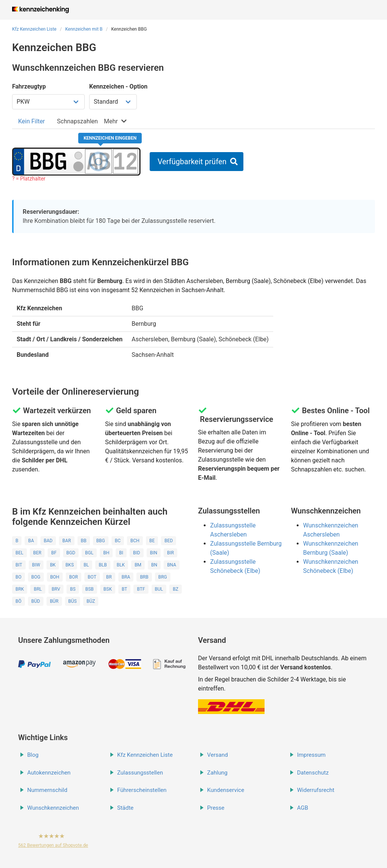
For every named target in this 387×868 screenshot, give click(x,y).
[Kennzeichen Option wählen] (113, 102)
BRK (20, 589)
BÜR (54, 601)
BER (37, 553)
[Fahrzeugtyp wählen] (48, 102)
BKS (70, 565)
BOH (55, 577)
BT (124, 589)
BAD (48, 541)
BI (121, 553)
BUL (159, 589)
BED (169, 541)
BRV (56, 589)
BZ (176, 589)
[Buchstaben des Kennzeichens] (98, 161)
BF (54, 553)
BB (84, 541)
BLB (103, 565)
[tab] (32, 121)
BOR (74, 577)
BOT (92, 577)
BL (86, 565)
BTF (141, 589)
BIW (36, 565)
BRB (144, 577)
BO (19, 577)
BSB (90, 589)
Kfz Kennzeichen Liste (34, 29)
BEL (19, 553)
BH (106, 553)
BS (73, 589)
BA (31, 541)
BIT (19, 565)
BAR (67, 541)
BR (109, 577)
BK (53, 565)
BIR (170, 553)
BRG (163, 577)
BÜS (73, 601)
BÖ (19, 601)
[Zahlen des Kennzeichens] (125, 161)
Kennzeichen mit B (84, 29)
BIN (154, 553)
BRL (38, 589)
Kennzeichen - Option (118, 86)
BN (154, 565)
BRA (126, 577)
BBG (101, 541)
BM (138, 565)
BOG (36, 577)
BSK (108, 589)
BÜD (36, 601)
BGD (71, 553)
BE (152, 541)
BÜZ (91, 601)
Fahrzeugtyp (29, 86)
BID (137, 553)
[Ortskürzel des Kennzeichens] (48, 161)
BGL (89, 553)
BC (118, 541)
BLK (121, 565)
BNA (172, 565)
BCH (135, 541)
